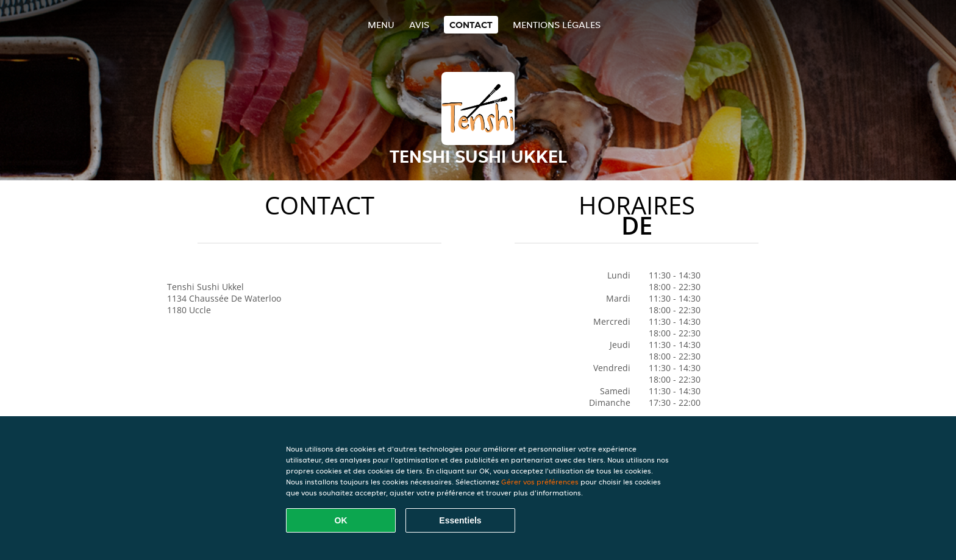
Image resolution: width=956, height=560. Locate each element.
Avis (419, 25)
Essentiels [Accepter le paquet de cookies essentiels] (460, 520)
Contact (471, 25)
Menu (381, 25)
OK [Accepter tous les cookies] (341, 520)
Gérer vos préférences (540, 482)
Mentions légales (557, 25)
